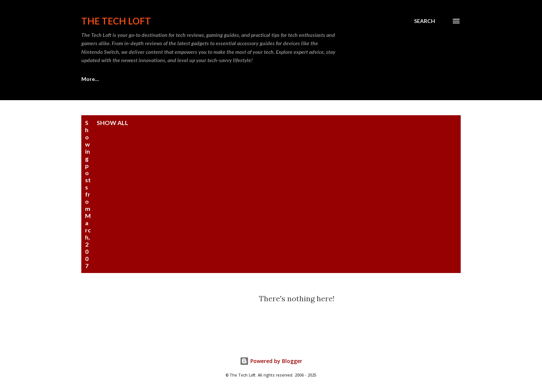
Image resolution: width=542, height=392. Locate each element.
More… (321, 79)
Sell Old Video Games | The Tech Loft (165, 79)
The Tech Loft (116, 21)
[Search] (425, 21)
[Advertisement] (314, 175)
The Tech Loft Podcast (262, 79)
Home (89, 79)
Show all (113, 123)
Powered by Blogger (271, 361)
